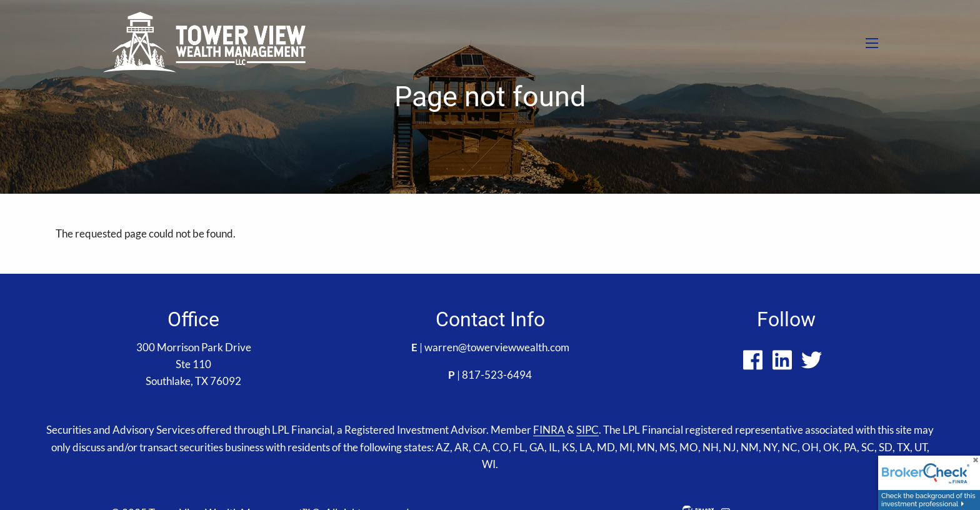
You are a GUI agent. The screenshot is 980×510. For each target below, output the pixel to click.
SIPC (587, 430)
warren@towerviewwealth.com (497, 347)
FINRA (549, 430)
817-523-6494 (497, 375)
